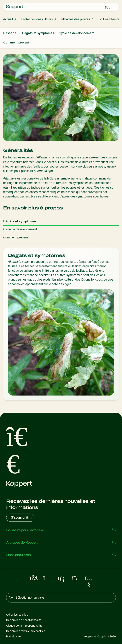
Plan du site (13, 636)
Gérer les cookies (17, 615)
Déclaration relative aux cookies (26, 631)
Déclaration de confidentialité (24, 620)
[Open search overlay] (107, 7)
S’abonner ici (22, 518)
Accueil (8, 19)
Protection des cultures (37, 19)
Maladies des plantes (76, 19)
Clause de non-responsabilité (24, 626)
